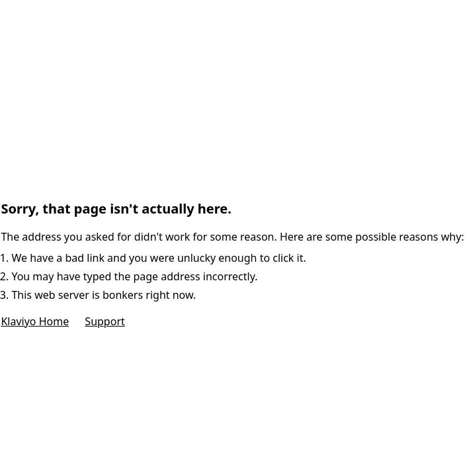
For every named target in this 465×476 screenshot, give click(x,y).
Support (105, 321)
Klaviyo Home (35, 321)
